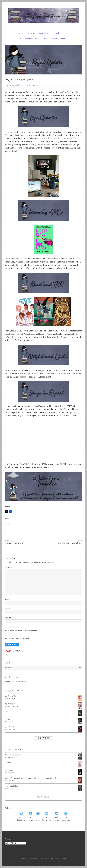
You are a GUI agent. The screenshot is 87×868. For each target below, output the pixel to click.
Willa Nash (10, 714)
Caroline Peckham (12, 773)
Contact (64, 38)
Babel (8, 719)
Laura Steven (11, 788)
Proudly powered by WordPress (32, 859)
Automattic (62, 859)
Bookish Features (60, 33)
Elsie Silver (10, 765)
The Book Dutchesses (33, 85)
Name (7, 600)
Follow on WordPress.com (15, 682)
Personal (42, 530)
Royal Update (18, 530)
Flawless (9, 763)
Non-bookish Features (28, 38)
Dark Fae (9, 770)
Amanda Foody (11, 730)
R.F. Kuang (10, 722)
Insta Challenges (50, 38)
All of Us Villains (12, 727)
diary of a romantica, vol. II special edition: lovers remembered (31, 778)
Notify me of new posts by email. (17, 639)
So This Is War (11, 696)
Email (7, 609)
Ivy (7, 712)
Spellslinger (10, 704)
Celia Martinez (11, 781)
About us (31, 33)
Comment (9, 567)
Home (21, 33)
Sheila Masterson (12, 757)
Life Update (34, 530)
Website (8, 618)
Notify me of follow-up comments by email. (21, 630)
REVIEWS (43, 33)
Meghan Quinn (11, 699)
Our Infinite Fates (12, 786)
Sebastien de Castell (13, 706)
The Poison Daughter (14, 755)
